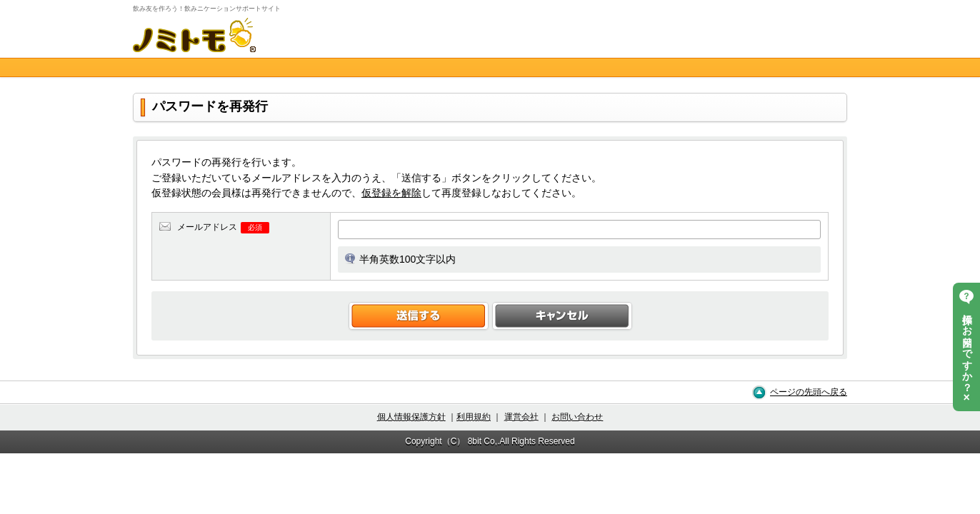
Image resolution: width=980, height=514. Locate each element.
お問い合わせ (577, 417)
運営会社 (521, 417)
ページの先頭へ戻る (809, 392)
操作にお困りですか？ (967, 347)
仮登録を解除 (391, 193)
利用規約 (474, 417)
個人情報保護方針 (411, 417)
